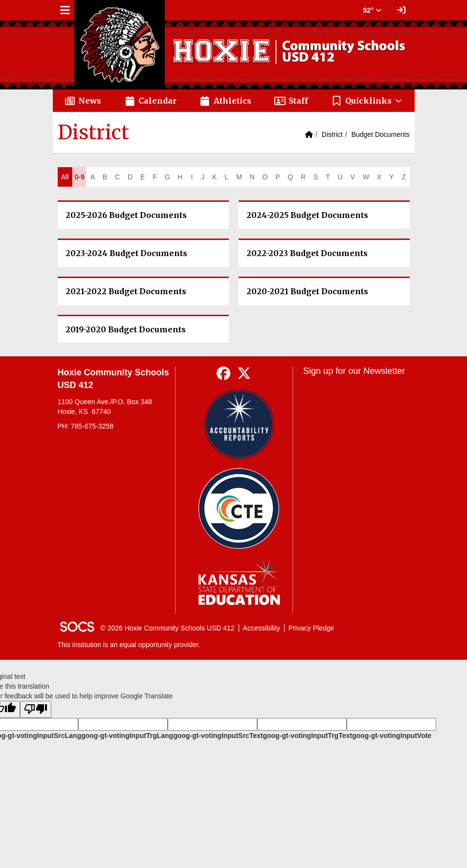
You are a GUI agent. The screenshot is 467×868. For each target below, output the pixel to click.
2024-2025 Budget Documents (307, 215)
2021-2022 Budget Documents (126, 291)
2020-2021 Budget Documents (307, 291)
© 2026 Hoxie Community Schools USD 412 (168, 628)
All (65, 177)
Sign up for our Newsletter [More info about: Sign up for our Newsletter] (354, 371)
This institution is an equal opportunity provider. (129, 645)
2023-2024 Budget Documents (126, 253)
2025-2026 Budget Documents (126, 215)
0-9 (79, 177)
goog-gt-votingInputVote (392, 736)
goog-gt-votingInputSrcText (218, 736)
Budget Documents (380, 134)
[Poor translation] (36, 709)
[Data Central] (239, 509)
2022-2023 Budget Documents (307, 253)
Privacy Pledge (311, 628)
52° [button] (372, 10)
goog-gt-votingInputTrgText (307, 736)
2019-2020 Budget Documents (126, 329)
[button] (367, 101)
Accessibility (262, 628)
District (332, 134)
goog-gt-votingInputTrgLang (127, 736)
